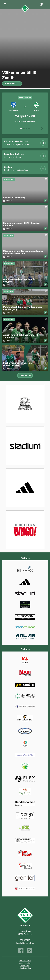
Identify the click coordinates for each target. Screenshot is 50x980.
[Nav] (5, 4)
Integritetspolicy (25, 968)
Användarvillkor (25, 963)
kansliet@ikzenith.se (25, 943)
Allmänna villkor (25, 961)
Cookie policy (25, 966)
